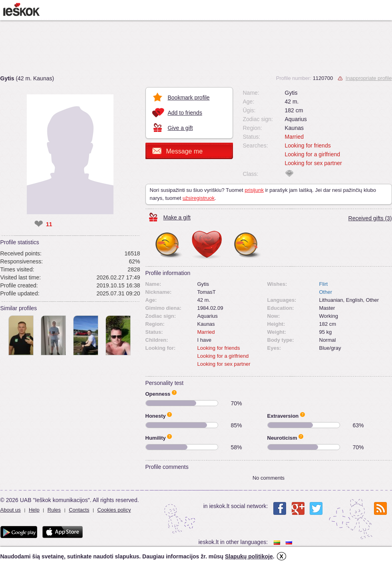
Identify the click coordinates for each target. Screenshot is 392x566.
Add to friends (185, 113)
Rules (54, 510)
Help (34, 510)
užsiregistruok (199, 198)
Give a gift (180, 128)
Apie (174, 393)
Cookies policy (114, 510)
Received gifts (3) (370, 218)
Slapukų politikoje (249, 556)
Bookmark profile (189, 98)
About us (11, 510)
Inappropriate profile (369, 78)
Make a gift (177, 217)
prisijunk (254, 190)
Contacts (79, 510)
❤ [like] (39, 224)
